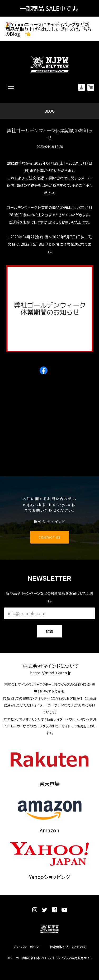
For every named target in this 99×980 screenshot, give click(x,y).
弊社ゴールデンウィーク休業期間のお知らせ (49, 134)
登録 (49, 631)
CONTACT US (49, 537)
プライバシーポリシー (27, 947)
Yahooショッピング (49, 877)
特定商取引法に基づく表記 (68, 947)
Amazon (50, 830)
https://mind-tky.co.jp (51, 673)
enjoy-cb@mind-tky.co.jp (50, 504)
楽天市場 (50, 783)
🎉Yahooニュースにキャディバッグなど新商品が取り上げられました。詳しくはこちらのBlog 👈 (48, 29)
